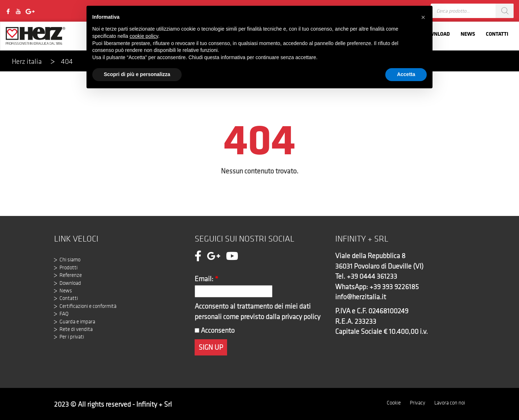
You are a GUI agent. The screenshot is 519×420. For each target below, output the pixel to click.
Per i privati (72, 337)
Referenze (71, 275)
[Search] (505, 11)
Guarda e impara (77, 322)
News (468, 34)
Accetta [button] (406, 74)
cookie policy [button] (144, 36)
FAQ (64, 314)
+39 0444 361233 (372, 276)
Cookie (394, 403)
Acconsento (215, 330)
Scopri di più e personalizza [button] (137, 74)
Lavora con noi (450, 403)
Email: (207, 279)
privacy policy (301, 317)
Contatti (497, 34)
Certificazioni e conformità (88, 306)
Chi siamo (70, 260)
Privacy (418, 403)
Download (70, 283)
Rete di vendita (76, 329)
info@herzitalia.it (361, 297)
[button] (423, 17)
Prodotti (68, 268)
